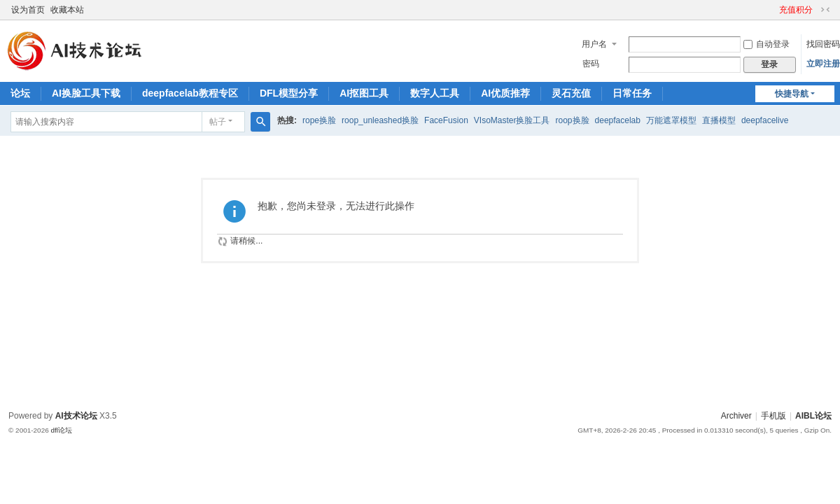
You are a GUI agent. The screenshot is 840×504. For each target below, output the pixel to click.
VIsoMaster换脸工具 (512, 120)
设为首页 (28, 10)
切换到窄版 (825, 10)
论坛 (20, 93)
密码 (591, 64)
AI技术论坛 (76, 416)
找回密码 (823, 44)
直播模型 (719, 120)
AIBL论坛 (813, 416)
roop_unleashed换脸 (380, 120)
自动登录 (766, 44)
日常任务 (632, 93)
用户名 (594, 44)
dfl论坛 (61, 430)
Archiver (736, 416)
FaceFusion (446, 120)
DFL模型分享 (289, 93)
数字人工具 (435, 93)
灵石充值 (571, 93)
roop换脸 (573, 120)
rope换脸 (319, 120)
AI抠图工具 (364, 93)
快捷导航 (792, 94)
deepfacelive (765, 120)
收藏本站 (67, 10)
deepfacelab (618, 120)
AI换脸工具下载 (86, 93)
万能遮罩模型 (671, 120)
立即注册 (823, 64)
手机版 (773, 416)
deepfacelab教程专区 (190, 93)
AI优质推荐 (505, 93)
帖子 (218, 122)
